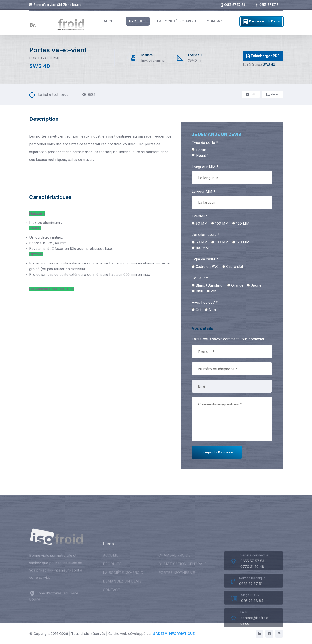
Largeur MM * (204, 191)
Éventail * (200, 216)
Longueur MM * (205, 167)
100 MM (222, 223)
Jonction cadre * (206, 235)
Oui (198, 310)
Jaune (256, 285)
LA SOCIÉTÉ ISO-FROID (177, 21)
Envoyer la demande (217, 452)
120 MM (243, 223)
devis (272, 94)
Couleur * (200, 278)
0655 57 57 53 (233, 5)
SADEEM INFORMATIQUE (174, 634)
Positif (201, 150)
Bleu (199, 291)
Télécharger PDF (263, 56)
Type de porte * (205, 143)
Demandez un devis (262, 22)
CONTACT (215, 21)
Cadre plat (235, 266)
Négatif (202, 155)
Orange (237, 285)
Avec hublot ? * (205, 302)
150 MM (202, 248)
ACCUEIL (111, 21)
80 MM (202, 223)
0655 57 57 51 (268, 5)
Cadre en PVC (207, 266)
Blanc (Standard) (210, 285)
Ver (213, 291)
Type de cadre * (205, 259)
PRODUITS (138, 21)
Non (212, 310)
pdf (251, 94)
